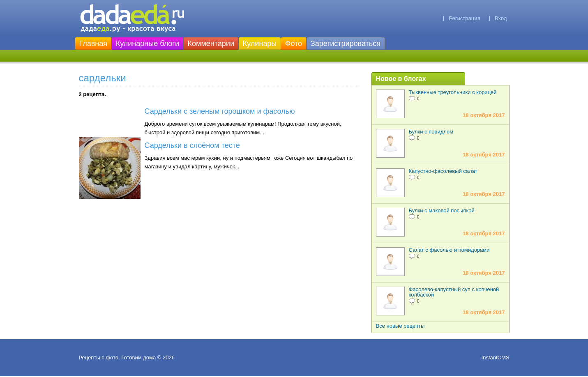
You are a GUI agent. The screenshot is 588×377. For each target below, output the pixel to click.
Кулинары (260, 44)
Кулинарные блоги (148, 44)
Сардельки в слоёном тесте (192, 145)
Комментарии (211, 44)
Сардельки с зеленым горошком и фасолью (220, 111)
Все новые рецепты (400, 326)
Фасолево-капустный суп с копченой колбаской (454, 292)
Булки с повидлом (431, 132)
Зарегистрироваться (346, 44)
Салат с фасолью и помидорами (449, 250)
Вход (501, 18)
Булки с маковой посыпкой (442, 210)
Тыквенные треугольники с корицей (453, 92)
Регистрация (464, 18)
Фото (294, 44)
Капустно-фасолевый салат (443, 171)
